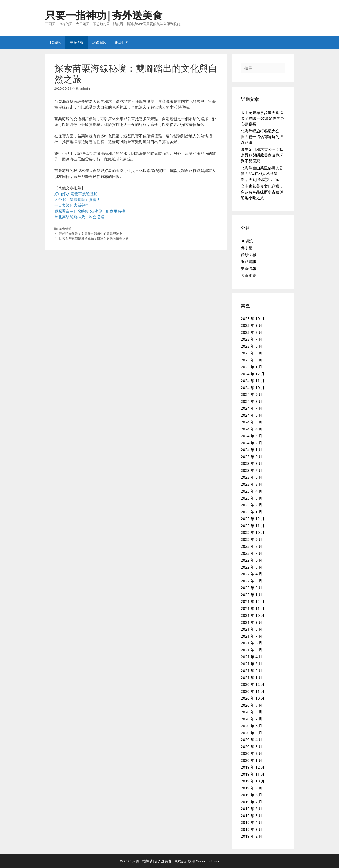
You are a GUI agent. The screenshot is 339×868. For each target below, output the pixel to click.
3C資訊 (55, 42)
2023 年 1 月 (252, 512)
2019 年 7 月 (252, 802)
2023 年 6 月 (252, 477)
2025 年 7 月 (252, 339)
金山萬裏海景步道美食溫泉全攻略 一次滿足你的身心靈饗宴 (262, 118)
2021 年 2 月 (252, 671)
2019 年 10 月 (253, 781)
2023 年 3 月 (252, 498)
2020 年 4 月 (252, 740)
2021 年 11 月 (253, 609)
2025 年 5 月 (252, 353)
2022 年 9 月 (252, 539)
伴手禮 (247, 248)
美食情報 (76, 42)
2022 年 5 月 (252, 567)
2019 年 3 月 (252, 829)
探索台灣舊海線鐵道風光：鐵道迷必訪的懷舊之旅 (94, 238)
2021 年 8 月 (252, 629)
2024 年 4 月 (252, 429)
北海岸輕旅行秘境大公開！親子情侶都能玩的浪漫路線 (262, 137)
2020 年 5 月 (252, 733)
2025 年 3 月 (252, 360)
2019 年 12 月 (253, 767)
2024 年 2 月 (252, 443)
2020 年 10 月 (253, 698)
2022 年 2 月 (252, 588)
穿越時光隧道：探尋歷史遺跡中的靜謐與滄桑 (91, 233)
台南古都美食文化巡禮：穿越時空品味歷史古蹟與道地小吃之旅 (262, 192)
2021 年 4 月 (252, 657)
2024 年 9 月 (252, 394)
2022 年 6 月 (252, 560)
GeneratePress (207, 861)
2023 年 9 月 (252, 457)
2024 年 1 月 (252, 450)
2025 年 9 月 (252, 325)
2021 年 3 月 (252, 664)
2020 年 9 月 (252, 705)
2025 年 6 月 (252, 346)
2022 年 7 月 (252, 553)
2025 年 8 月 (252, 332)
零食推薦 (249, 275)
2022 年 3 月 (252, 581)
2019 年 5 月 (252, 816)
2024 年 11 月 (253, 381)
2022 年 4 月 (252, 574)
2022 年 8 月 (252, 546)
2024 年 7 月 (252, 408)
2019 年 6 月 (252, 809)
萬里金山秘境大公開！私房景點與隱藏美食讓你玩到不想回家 (262, 155)
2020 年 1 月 (252, 760)
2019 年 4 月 (252, 822)
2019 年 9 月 (252, 788)
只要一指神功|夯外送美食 (104, 15)
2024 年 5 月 (252, 422)
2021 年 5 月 (252, 650)
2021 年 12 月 (253, 601)
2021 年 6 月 (252, 643)
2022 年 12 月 (253, 519)
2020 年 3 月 (252, 747)
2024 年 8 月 (252, 401)
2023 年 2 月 (252, 505)
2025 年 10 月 (253, 319)
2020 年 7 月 (252, 719)
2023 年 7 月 (252, 470)
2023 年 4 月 (252, 491)
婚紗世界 (122, 42)
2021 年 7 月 (252, 636)
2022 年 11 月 (253, 526)
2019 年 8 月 (252, 795)
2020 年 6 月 (252, 726)
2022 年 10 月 (253, 532)
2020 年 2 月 (252, 753)
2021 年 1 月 (252, 678)
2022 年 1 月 (252, 595)
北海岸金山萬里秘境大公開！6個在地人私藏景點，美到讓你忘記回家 (262, 174)
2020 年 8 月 (252, 712)
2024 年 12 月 (253, 374)
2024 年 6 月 (252, 415)
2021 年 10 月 (253, 615)
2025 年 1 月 (252, 367)
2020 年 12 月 (253, 684)
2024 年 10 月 (253, 388)
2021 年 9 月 (252, 622)
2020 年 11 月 (253, 691)
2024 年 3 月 (252, 436)
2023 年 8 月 (252, 463)
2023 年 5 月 (252, 484)
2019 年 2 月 (252, 836)
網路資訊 (99, 42)
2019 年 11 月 (253, 774)
